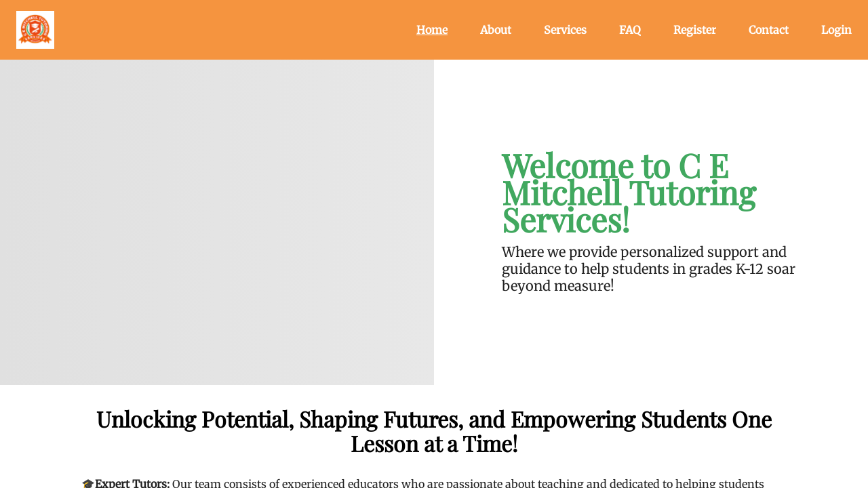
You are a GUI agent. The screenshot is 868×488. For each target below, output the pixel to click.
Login (836, 30)
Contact (769, 30)
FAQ (630, 30)
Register (695, 30)
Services (565, 30)
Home (432, 30)
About (496, 30)
